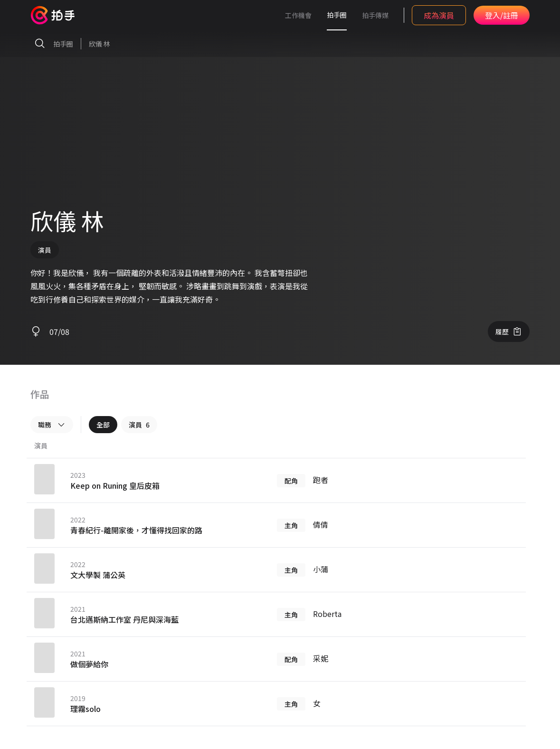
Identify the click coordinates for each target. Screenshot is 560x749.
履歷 (509, 332)
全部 (103, 425)
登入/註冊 (502, 15)
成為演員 (439, 15)
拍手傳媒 (375, 15)
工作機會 (298, 15)
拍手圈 (337, 15)
